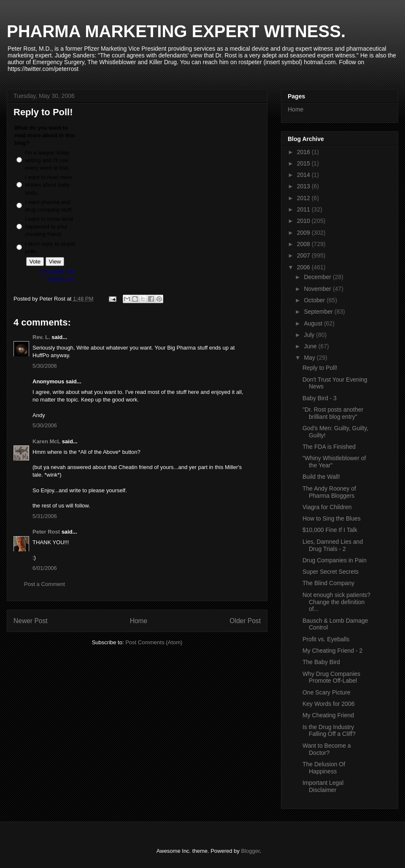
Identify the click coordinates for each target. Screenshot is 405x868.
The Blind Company (328, 583)
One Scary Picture (327, 692)
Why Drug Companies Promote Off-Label (331, 677)
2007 (304, 255)
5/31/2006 (45, 516)
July (310, 335)
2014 (304, 175)
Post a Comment (45, 584)
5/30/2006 (45, 366)
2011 (304, 209)
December (318, 277)
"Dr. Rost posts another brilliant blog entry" (333, 413)
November (318, 289)
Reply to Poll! (320, 368)
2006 (304, 267)
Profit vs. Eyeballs (326, 639)
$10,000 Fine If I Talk (330, 530)
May (310, 358)
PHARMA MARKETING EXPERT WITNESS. (176, 31)
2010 (304, 221)
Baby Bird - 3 (320, 398)
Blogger (250, 851)
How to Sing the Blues (332, 518)
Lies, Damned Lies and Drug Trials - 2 (333, 545)
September (319, 312)
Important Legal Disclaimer (323, 786)
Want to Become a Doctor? (327, 749)
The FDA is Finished (329, 447)
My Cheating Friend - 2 (332, 651)
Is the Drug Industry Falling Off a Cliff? (329, 731)
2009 (304, 233)
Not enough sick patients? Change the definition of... (336, 602)
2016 (304, 152)
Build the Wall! (321, 477)
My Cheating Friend (328, 715)
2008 (304, 244)
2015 (304, 163)
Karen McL (46, 441)
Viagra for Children (327, 507)
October (315, 300)
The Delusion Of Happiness (324, 768)
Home (139, 621)
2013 (304, 186)
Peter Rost (46, 532)
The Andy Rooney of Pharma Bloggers (329, 492)
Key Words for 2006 (328, 704)
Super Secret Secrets (331, 572)
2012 (304, 198)
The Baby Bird (321, 662)
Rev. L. (41, 337)
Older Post (245, 621)
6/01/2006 (45, 568)
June (311, 346)
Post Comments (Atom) (154, 642)
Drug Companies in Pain (335, 560)
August (314, 323)
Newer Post (31, 621)
